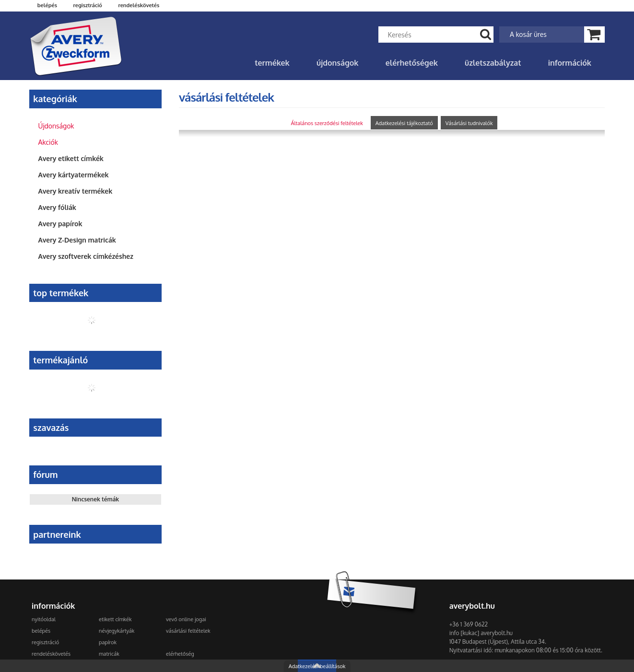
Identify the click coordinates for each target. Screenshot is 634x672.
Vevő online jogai (186, 619)
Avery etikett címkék (71, 158)
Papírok (108, 642)
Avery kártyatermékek (74, 175)
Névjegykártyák (117, 631)
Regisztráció (45, 642)
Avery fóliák (57, 207)
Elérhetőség (180, 654)
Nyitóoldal (44, 619)
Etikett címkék (115, 619)
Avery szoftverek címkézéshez (86, 256)
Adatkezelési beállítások (317, 666)
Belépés (47, 5)
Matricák (109, 654)
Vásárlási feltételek (188, 631)
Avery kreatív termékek (76, 191)
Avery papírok (60, 224)
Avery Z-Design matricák (77, 240)
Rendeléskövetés (51, 654)
